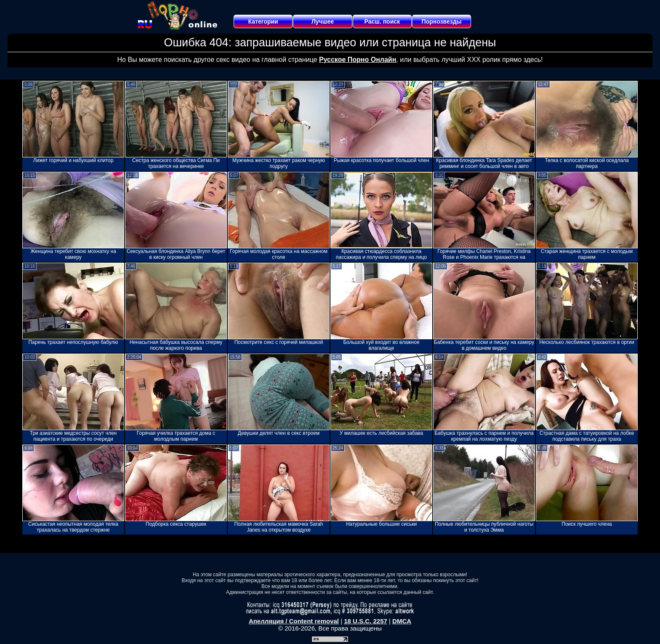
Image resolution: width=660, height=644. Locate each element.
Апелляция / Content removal (294, 621)
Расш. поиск (382, 21)
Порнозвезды (442, 21)
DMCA (402, 621)
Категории (263, 21)
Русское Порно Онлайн (358, 60)
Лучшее (323, 21)
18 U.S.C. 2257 (366, 621)
